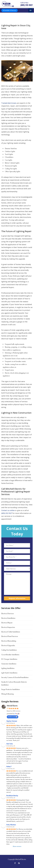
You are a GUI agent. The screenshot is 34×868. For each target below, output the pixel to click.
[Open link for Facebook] (15, 863)
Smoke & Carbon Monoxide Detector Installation (14, 683)
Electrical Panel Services (10, 636)
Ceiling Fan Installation (9, 650)
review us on (13, 717)
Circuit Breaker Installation (10, 655)
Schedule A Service (10, 10)
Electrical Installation (8, 618)
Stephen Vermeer (12, 721)
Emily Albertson (11, 825)
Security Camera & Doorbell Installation (15, 677)
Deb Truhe (10, 744)
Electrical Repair (7, 623)
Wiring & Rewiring (8, 694)
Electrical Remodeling (9, 641)
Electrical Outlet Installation (11, 632)
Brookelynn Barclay (12, 796)
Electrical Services (8, 614)
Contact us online (8, 510)
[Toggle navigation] (30, 10)
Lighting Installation (8, 668)
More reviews (17, 846)
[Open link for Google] (19, 863)
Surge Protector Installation (10, 689)
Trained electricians (9, 103)
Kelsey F (9, 767)
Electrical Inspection (8, 627)
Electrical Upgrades (8, 645)
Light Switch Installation (9, 673)
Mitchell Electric (12, 706)
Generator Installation (9, 664)
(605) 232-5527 (7, 513)
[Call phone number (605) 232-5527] (27, 4)
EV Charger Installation (9, 659)
